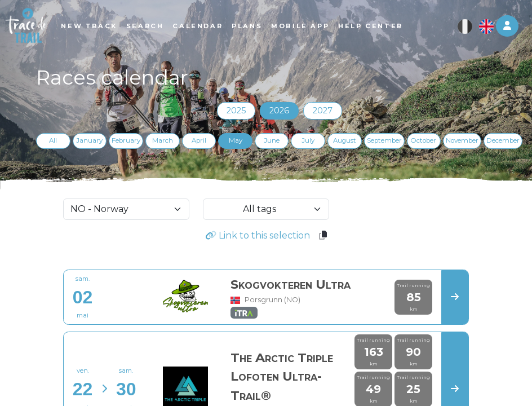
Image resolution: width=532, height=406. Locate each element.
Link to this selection (258, 235)
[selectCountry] (126, 209)
